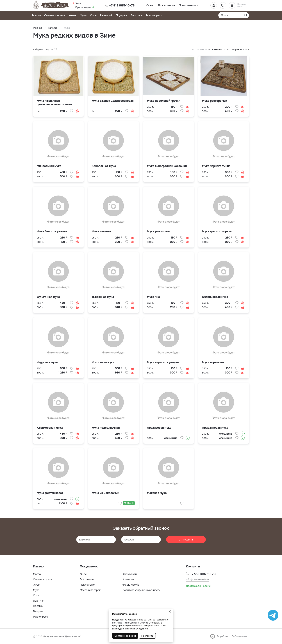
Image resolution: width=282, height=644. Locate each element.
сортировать (199, 49)
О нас (150, 5)
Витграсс (137, 15)
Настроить (147, 636)
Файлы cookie (131, 585)
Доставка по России (198, 586)
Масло (36, 15)
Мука (83, 15)
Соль (93, 15)
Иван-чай (106, 15)
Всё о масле (167, 5)
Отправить (186, 540)
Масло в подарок (90, 590)
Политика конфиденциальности (141, 590)
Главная (37, 28)
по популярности (237, 49)
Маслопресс (154, 15)
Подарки (121, 15)
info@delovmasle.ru (197, 579)
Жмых (72, 15)
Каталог (53, 28)
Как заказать (130, 574)
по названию (216, 49)
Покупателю (187, 5)
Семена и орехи (55, 15)
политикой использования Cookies (130, 623)
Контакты (128, 579)
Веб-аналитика (240, 636)
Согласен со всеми (125, 636)
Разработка (223, 636)
